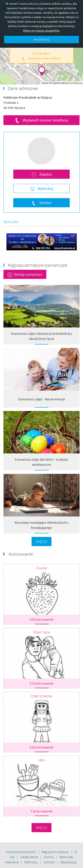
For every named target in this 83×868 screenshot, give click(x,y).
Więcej (41, 541)
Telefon (45, 203)
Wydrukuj (45, 188)
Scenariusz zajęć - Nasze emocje (41, 399)
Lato (42, 760)
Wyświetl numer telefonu (46, 120)
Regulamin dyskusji (56, 852)
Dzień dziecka (41, 696)
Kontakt (50, 862)
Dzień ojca (42, 632)
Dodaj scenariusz (28, 274)
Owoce (42, 568)
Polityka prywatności (21, 852)
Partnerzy (32, 862)
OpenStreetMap (60, 83)
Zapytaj (45, 174)
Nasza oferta (29, 857)
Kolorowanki (21, 554)
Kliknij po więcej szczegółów (41, 30)
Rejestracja (68, 862)
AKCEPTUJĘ (41, 39)
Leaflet (45, 83)
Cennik (49, 857)
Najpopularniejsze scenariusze (38, 265)
